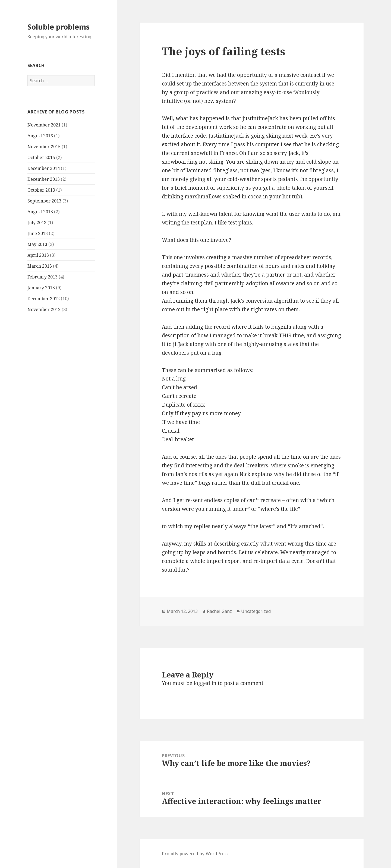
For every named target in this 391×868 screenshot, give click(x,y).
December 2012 (44, 299)
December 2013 (44, 179)
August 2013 (40, 212)
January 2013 (41, 288)
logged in (205, 683)
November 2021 (44, 125)
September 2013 (44, 201)
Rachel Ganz (219, 611)
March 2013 (40, 266)
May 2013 (37, 244)
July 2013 (37, 223)
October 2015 (41, 157)
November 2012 (44, 309)
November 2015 (44, 147)
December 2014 (44, 168)
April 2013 (38, 255)
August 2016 (40, 136)
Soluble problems (59, 27)
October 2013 (41, 190)
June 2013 (38, 233)
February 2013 (42, 277)
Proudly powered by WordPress (195, 854)
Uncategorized (256, 611)
